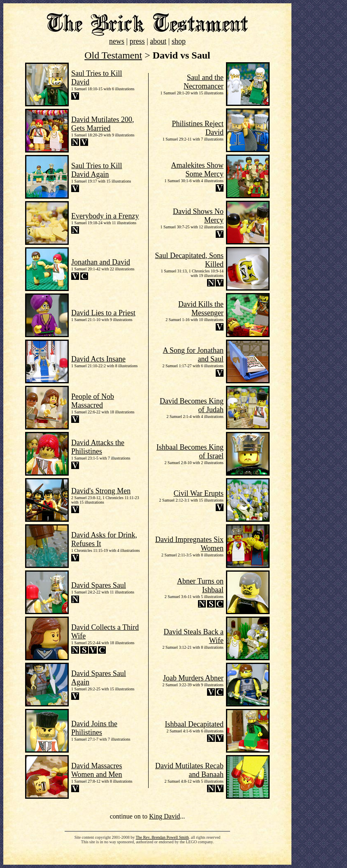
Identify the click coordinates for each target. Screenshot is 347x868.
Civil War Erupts (199, 493)
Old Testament (113, 55)
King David (164, 816)
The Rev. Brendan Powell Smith (162, 837)
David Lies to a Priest (103, 313)
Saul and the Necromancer (204, 82)
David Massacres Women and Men (97, 770)
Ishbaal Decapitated (194, 724)
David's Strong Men (101, 491)
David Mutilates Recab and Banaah (189, 770)
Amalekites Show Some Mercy (198, 170)
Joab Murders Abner (193, 678)
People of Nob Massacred (93, 401)
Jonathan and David (101, 262)
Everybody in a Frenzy (105, 216)
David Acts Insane (98, 359)
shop (179, 41)
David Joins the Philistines (94, 728)
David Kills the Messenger (201, 308)
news (117, 41)
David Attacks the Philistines (98, 447)
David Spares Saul (99, 585)
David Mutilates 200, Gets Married (102, 124)
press (137, 41)
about (158, 41)
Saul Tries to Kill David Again (97, 170)
